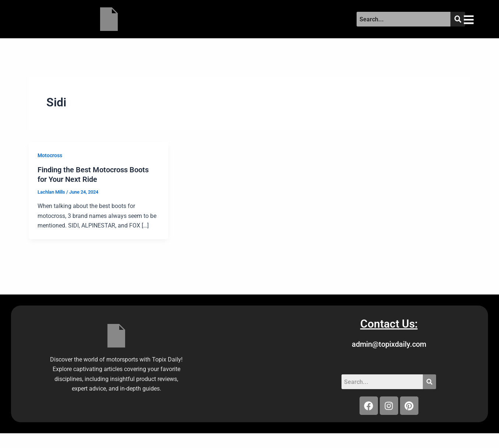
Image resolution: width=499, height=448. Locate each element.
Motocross (50, 155)
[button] (475, 19)
